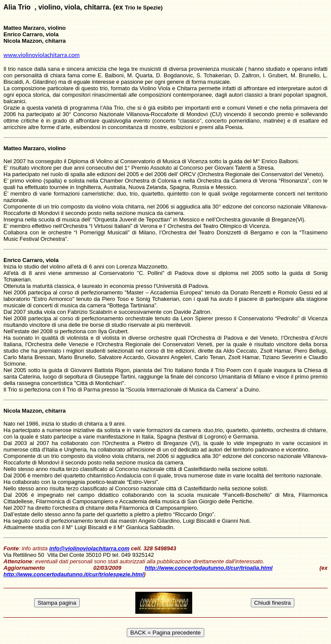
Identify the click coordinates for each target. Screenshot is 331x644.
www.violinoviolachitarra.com (42, 55)
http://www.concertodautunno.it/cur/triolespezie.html (73, 574)
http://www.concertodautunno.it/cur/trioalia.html (209, 568)
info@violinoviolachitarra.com (89, 548)
